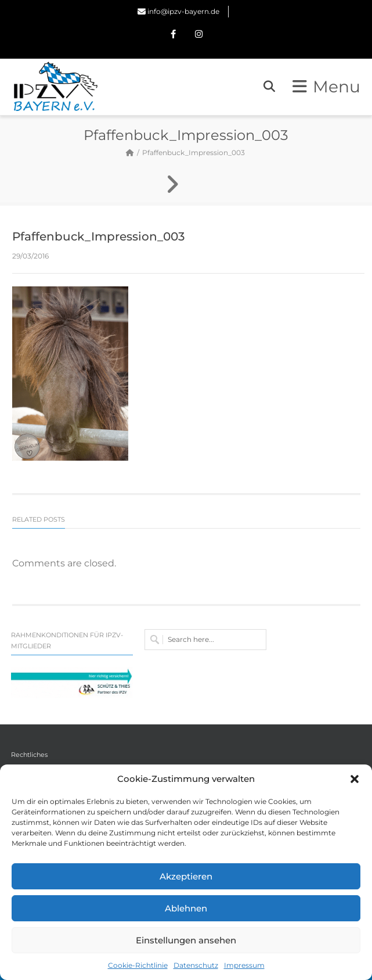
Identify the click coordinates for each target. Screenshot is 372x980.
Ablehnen (186, 908)
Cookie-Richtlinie (138, 965)
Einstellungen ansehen (186, 940)
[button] (355, 779)
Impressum (244, 965)
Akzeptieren (186, 876)
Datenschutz (196, 965)
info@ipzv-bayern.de (183, 11)
